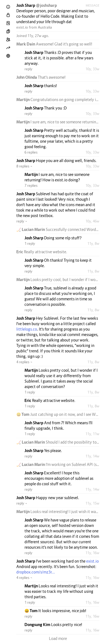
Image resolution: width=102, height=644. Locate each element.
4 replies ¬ (24, 362)
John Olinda (27, 77)
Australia (45, 27)
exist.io (22, 27)
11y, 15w (92, 503)
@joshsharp (46, 5)
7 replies (31, 185)
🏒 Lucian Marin (31, 229)
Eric (20, 252)
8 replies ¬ (24, 166)
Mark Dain (26, 44)
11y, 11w (92, 434)
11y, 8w (93, 243)
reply (28, 69)
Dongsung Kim (38, 625)
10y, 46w (92, 221)
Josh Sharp (26, 5)
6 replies (31, 152)
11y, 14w (92, 456)
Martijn (23, 100)
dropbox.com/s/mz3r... (36, 572)
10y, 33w (92, 69)
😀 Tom (23, 414)
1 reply (30, 243)
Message (92, 5)
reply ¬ (22, 221)
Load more (58, 638)
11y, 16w (92, 553)
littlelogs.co (27, 329)
